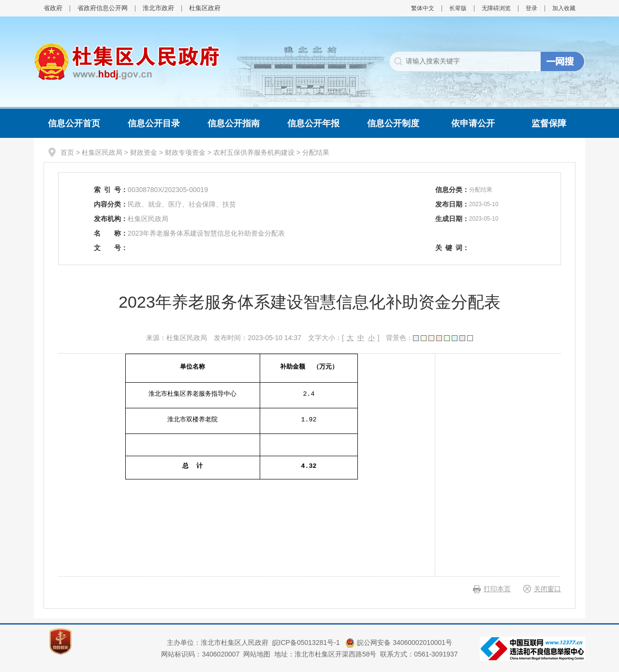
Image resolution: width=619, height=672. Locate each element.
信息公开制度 (393, 123)
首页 (67, 152)
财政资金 (144, 152)
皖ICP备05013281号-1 (307, 642)
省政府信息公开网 (103, 8)
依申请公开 (473, 123)
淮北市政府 (158, 8)
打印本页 (497, 589)
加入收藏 (564, 8)
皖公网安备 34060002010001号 (399, 642)
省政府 (53, 8)
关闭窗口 (547, 589)
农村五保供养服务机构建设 (254, 152)
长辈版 (458, 8)
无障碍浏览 (496, 8)
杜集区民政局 (102, 152)
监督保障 (549, 123)
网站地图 (257, 654)
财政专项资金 (185, 152)
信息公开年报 (313, 123)
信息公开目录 (154, 123)
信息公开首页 (74, 123)
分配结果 (316, 152)
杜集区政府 (205, 8)
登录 (531, 8)
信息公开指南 (234, 123)
